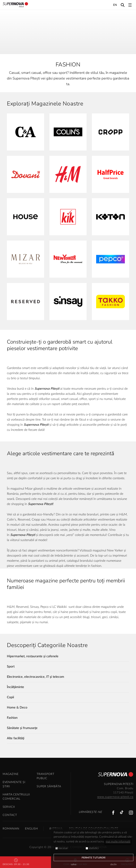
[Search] (123, 5)
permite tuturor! (94, 858)
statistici (92, 848)
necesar (62, 848)
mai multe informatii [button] (118, 842)
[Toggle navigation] (130, 5)
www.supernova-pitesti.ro (115, 797)
